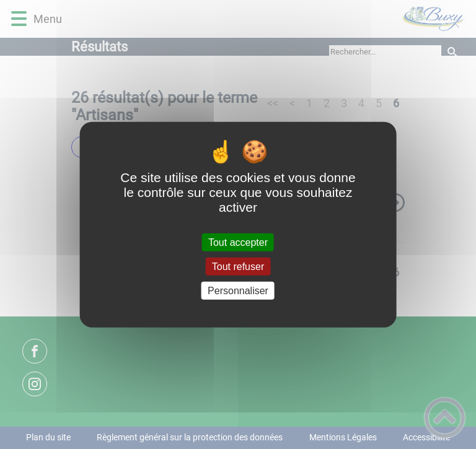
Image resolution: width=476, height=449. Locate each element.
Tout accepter (238, 242)
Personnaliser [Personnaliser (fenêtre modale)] (238, 291)
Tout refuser (238, 266)
